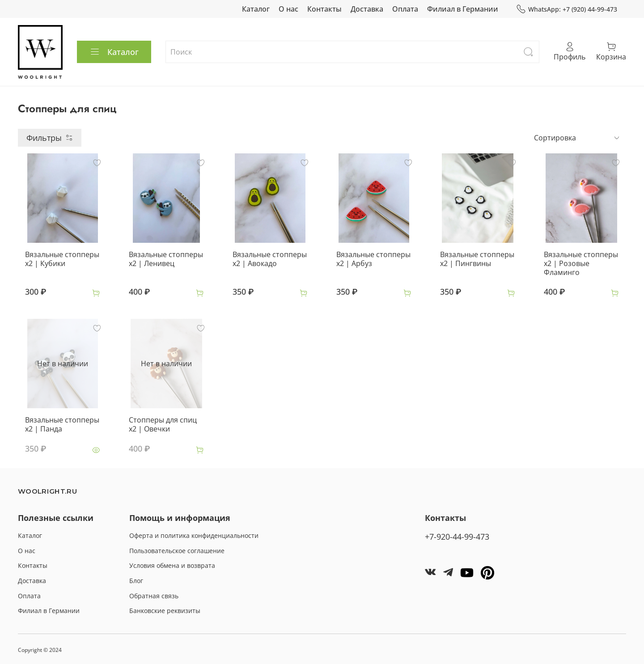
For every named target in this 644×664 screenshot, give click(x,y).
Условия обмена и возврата (172, 565)
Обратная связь (154, 596)
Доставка (367, 9)
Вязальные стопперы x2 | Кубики (62, 259)
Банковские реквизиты (165, 611)
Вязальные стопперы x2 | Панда (62, 424)
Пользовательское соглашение (177, 551)
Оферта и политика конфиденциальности (194, 535)
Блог (136, 581)
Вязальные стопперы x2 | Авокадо (270, 259)
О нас (288, 9)
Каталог (256, 9)
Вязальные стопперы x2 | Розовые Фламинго (581, 263)
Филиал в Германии (463, 9)
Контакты (324, 9)
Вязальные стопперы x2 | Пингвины (477, 259)
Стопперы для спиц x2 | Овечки (163, 424)
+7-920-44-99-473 (457, 537)
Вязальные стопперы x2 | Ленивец (166, 259)
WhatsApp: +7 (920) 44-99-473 (567, 9)
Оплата (405, 9)
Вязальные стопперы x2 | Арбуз (373, 259)
